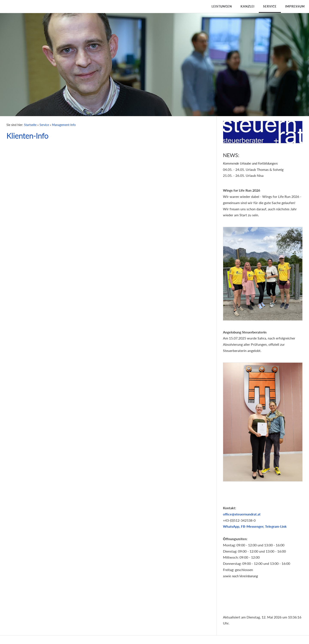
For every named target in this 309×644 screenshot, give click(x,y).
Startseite (30, 125)
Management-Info (64, 125)
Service (270, 6)
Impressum (295, 6)
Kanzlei (248, 6)
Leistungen (222, 6)
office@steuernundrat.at (242, 514)
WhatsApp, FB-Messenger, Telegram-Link (255, 526)
